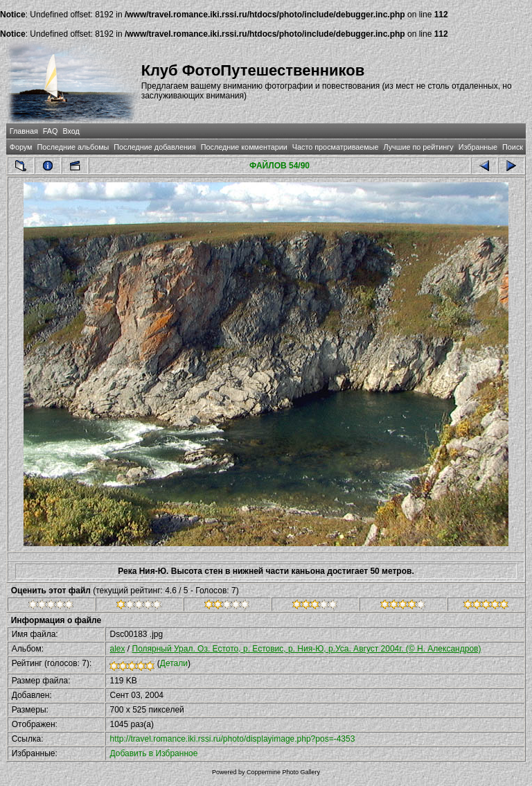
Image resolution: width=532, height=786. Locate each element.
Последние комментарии (244, 147)
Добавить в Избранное (153, 753)
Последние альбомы (73, 147)
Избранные (478, 147)
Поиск (513, 147)
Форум (21, 147)
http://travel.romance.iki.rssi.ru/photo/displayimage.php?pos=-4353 (232, 739)
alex (117, 649)
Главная (24, 131)
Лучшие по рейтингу (419, 147)
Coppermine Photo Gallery (283, 772)
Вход (71, 131)
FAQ (51, 131)
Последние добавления (154, 147)
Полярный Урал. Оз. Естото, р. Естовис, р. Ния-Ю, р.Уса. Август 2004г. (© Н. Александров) (307, 649)
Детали (174, 663)
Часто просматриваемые (336, 147)
